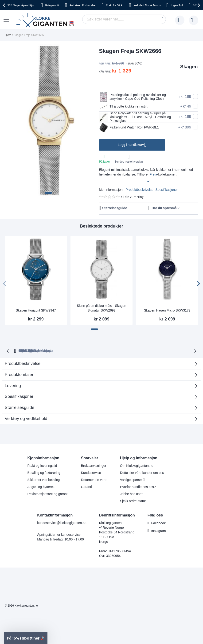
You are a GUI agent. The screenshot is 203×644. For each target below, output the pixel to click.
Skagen (189, 66)
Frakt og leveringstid (42, 466)
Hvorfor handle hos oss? (138, 487)
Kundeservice (91, 473)
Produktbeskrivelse (139, 191)
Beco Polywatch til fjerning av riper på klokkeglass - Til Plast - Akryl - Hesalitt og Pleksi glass (136, 118)
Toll (177, 5)
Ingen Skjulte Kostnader (176, 352)
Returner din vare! (94, 480)
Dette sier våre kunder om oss (142, 473)
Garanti (86, 487)
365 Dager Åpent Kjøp (30, 352)
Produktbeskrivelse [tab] (23, 364)
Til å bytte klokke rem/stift (125, 107)
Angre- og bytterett (41, 487)
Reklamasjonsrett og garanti (48, 494)
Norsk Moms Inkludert (130, 352)
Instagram (158, 531)
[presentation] (5, 5)
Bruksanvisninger (94, 466)
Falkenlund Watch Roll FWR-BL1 (132, 129)
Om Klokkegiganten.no (137, 466)
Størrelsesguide (115, 209)
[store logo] (46, 20)
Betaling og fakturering (44, 473)
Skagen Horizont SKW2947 (36, 312)
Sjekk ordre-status (133, 501)
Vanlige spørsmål (133, 480)
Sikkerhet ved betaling (44, 480)
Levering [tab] (13, 386)
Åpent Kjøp (21, 5)
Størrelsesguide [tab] (20, 408)
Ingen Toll (95, 352)
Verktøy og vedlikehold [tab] (26, 419)
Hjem (8, 35)
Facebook (158, 523)
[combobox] (124, 19)
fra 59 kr (115, 5)
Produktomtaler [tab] (100, 377)
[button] (48, 193)
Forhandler (83, 5)
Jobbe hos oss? (132, 494)
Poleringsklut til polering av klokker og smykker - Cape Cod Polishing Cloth (136, 97)
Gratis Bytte (67, 352)
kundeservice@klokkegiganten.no (62, 523)
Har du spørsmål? (166, 209)
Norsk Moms (147, 5)
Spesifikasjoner (167, 191)
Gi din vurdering (132, 198)
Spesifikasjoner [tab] (19, 397)
